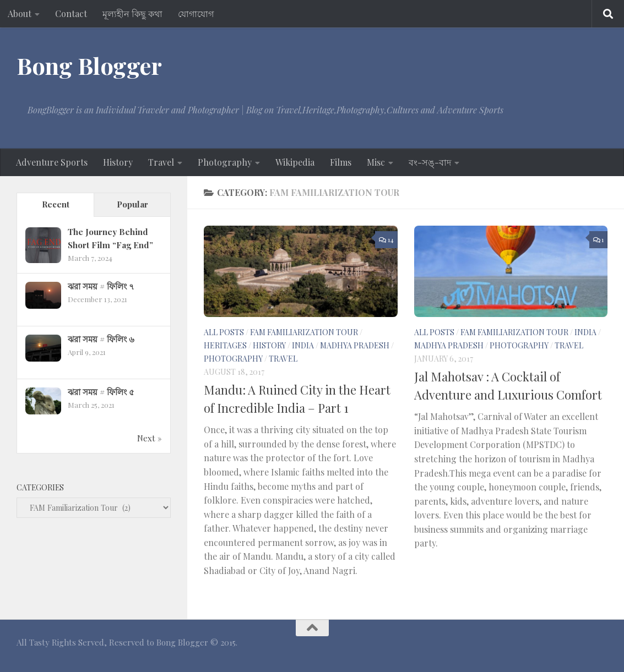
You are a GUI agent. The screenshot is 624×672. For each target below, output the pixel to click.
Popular (132, 204)
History (118, 162)
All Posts (224, 332)
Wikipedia (295, 162)
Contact (71, 13)
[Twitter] (600, 647)
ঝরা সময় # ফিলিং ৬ (101, 339)
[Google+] (560, 647)
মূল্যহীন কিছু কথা (132, 13)
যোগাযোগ (196, 13)
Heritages (225, 345)
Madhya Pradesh (355, 345)
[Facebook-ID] (540, 647)
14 (386, 239)
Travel (161, 162)
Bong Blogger (89, 65)
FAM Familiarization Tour (304, 332)
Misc (376, 162)
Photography (225, 162)
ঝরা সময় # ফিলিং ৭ (101, 286)
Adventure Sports (52, 162)
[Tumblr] (580, 647)
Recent (56, 204)
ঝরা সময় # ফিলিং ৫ (101, 392)
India (303, 345)
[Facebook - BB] (520, 647)
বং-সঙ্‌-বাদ (430, 162)
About (20, 13)
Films (341, 162)
